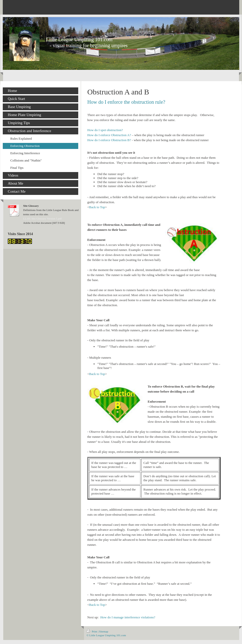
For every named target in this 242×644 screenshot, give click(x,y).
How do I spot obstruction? (105, 130)
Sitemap (104, 631)
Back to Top (97, 207)
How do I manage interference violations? (128, 617)
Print (92, 631)
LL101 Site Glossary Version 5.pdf (42, 219)
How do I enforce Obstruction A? (109, 135)
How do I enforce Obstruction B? (109, 140)
